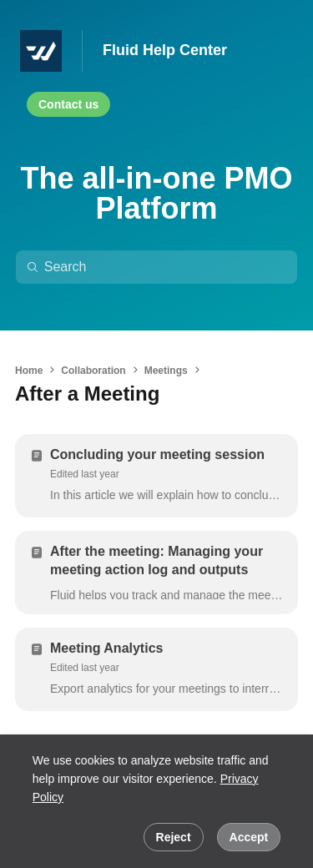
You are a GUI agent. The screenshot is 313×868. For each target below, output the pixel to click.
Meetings (166, 371)
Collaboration (93, 371)
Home (29, 371)
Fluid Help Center (165, 50)
